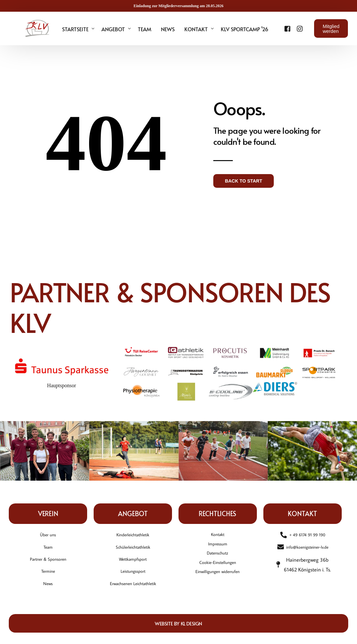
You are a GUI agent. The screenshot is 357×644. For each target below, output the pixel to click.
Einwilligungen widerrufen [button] (218, 581)
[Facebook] (284, 28)
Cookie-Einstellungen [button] (218, 570)
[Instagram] (292, 28)
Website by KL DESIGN (178, 628)
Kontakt (218, 536)
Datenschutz (218, 558)
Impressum (218, 547)
